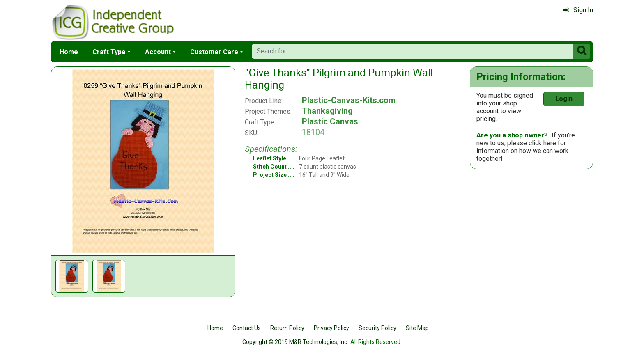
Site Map (417, 328)
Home (69, 52)
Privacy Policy (331, 328)
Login (564, 99)
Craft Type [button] (109, 52)
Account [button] (158, 52)
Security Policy (377, 328)
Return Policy (287, 328)
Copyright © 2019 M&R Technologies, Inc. (295, 342)
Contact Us (247, 328)
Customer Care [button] (214, 52)
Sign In (578, 10)
